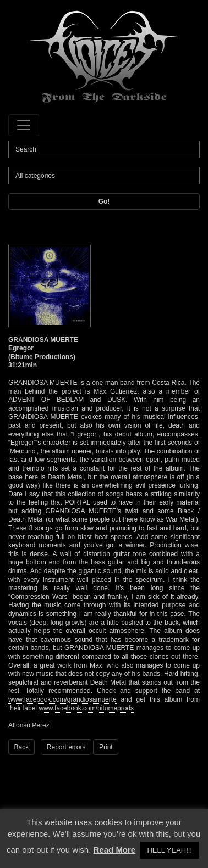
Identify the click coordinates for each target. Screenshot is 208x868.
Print (106, 747)
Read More (115, 850)
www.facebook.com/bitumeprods (86, 708)
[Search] (104, 149)
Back (22, 747)
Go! (104, 201)
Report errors (66, 747)
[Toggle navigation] (24, 125)
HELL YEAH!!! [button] (169, 850)
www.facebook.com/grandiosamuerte (62, 699)
